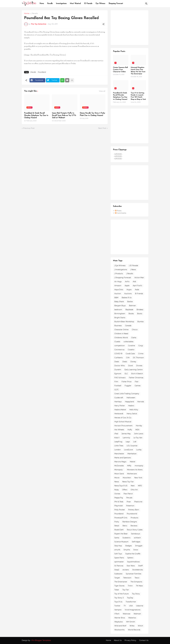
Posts (118, 211)
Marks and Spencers (123, 458)
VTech (117, 614)
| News (133, 270)
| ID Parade (133, 266)
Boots (140, 314)
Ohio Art (134, 490)
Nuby (117, 490)
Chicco (135, 330)
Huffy (130, 430)
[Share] (103, 24)
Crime (141, 354)
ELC (126, 374)
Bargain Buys (120, 306)
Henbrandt (119, 414)
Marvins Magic (120, 462)
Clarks (134, 338)
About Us (118, 640)
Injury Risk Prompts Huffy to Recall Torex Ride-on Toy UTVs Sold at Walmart (64, 115)
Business (118, 326)
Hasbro (131, 406)
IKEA (137, 430)
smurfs (117, 550)
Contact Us (144, 640)
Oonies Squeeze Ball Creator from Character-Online (120, 70)
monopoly (139, 466)
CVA (128, 358)
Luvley (139, 450)
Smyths (127, 550)
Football (118, 386)
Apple (127, 286)
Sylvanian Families (134, 574)
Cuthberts (119, 358)
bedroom (118, 310)
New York (138, 478)
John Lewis (139, 434)
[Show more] (72, 80)
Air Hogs (118, 282)
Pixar (129, 502)
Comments (121, 213)
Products (134, 518)
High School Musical (123, 422)
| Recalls (34, 14)
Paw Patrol (128, 494)
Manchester (119, 454)
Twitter (117, 606)
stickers (126, 570)
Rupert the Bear (121, 534)
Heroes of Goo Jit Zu (123, 418)
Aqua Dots (119, 290)
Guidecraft (119, 398)
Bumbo (141, 322)
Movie (117, 478)
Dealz (125, 362)
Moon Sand (119, 474)
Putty (117, 522)
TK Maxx (139, 586)
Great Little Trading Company (127, 394)
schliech (137, 538)
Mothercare (132, 474)
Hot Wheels (119, 430)
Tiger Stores (119, 586)
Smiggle (139, 546)
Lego (128, 442)
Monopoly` (119, 470)
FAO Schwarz (120, 378)
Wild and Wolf (120, 626)
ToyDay (130, 598)
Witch (140, 626)
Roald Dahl (119, 530)
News (42, 4)
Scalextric (127, 538)
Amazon (118, 286)
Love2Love (128, 450)
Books (131, 314)
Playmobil (119, 506)
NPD (140, 486)
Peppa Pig (119, 498)
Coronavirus (119, 350)
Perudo (129, 498)
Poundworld (132, 514)
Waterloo (132, 618)
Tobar (117, 590)
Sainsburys (136, 534)
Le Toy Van (138, 438)
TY (125, 606)
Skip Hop (118, 546)
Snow (136, 550)
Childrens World (121, 338)
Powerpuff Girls (121, 518)
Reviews (134, 526)
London (118, 450)
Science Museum (121, 542)
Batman (132, 306)
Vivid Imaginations (133, 610)
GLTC (117, 390)
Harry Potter (120, 406)
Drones (139, 366)
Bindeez (140, 310)
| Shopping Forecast (123, 278)
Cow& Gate (130, 354)
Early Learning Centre (134, 370)
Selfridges (136, 542)
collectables (129, 342)
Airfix (127, 282)
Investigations (61, 4)
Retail (117, 526)
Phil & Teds (119, 502)
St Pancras (119, 566)
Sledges (129, 546)
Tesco (137, 578)
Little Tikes (119, 446)
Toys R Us (118, 602)
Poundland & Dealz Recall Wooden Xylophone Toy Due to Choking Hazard (36, 115)
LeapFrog (118, 442)
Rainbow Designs (130, 522)
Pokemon (130, 506)
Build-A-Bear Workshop (124, 322)
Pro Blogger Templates (41, 640)
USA (131, 606)
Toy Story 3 (119, 598)
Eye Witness (100, 4)
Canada (128, 326)
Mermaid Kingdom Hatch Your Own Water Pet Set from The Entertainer (138, 71)
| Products (119, 274)
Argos (129, 290)
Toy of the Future (121, 594)
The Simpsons (136, 582)
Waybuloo (119, 622)
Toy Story (136, 594)
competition (120, 346)
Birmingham (120, 314)
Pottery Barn (134, 510)
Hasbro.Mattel (120, 410)
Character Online (121, 330)
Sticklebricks (138, 570)
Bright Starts (120, 318)
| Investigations (121, 270)
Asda (137, 290)
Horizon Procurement (123, 426)
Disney (133, 362)
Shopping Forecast (116, 4)
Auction (118, 294)
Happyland (129, 402)
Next (133, 486)
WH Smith (131, 622)
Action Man (139, 278)
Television (127, 578)
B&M (116, 298)
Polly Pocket (120, 510)
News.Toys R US (121, 486)
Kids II (117, 438)
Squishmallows (133, 562)
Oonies (117, 494)
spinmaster (119, 562)
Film (116, 382)
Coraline (132, 346)
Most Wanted (75, 4)
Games (138, 386)
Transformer (131, 602)
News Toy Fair (128, 482)
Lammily (126, 438)
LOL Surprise (132, 446)
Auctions (128, 294)
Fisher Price (126, 382)
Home (27, 14)
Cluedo (117, 342)
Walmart (137, 614)
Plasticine (138, 502)
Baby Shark (119, 302)
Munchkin (127, 478)
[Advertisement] (131, 27)
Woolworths (119, 630)
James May (126, 434)
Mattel (133, 462)
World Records (134, 630)
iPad (116, 434)
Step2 (117, 570)
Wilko (132, 626)
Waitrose (126, 614)
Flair (137, 382)
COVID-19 (118, 354)
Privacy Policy (130, 640)
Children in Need (121, 334)
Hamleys (118, 402)
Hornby (139, 426)
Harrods (141, 402)
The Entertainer (121, 582)
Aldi (134, 282)
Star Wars (131, 566)
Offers (125, 490)
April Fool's (137, 286)
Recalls (50, 4)
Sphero (130, 558)
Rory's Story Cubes (135, 530)
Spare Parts (119, 558)
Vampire (118, 610)
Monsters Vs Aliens (135, 470)
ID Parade (88, 4)
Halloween (131, 398)
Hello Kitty (134, 410)
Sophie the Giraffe (133, 554)
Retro (125, 526)
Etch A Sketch (137, 374)
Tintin (130, 586)
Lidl (135, 442)
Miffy (129, 466)
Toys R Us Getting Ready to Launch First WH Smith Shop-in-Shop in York (138, 96)
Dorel (131, 366)
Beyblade (129, 310)
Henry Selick (132, 414)
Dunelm (118, 370)
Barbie (130, 302)
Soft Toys (118, 554)
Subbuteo (118, 574)
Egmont (118, 374)
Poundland (42, 72)
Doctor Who (120, 366)
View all (102, 91)
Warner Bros (120, 618)
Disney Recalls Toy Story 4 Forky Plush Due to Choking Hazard (92, 114)
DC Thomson (138, 358)
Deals (117, 362)
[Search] (146, 4)
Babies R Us (127, 298)
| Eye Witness (120, 266)
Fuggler (128, 386)
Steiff (140, 566)
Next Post (102, 128)
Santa (117, 538)
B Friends (139, 294)
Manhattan (132, 454)
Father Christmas (136, 378)
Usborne (140, 606)
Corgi (141, 346)
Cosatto (131, 350)
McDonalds (119, 466)
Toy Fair (126, 590)
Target (117, 578)
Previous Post (29, 128)
